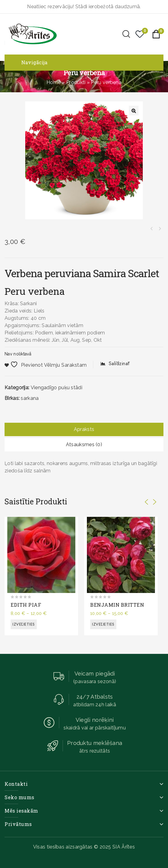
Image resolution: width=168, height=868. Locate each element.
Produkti (76, 82)
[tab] (84, 429)
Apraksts (84, 429)
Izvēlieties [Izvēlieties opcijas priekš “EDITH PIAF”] (24, 624)
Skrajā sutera (159, 229)
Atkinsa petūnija (152, 229)
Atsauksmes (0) (84, 445)
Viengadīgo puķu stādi (57, 388)
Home (54, 82)
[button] (134, 111)
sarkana (30, 398)
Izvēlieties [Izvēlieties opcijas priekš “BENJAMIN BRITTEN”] (103, 624)
